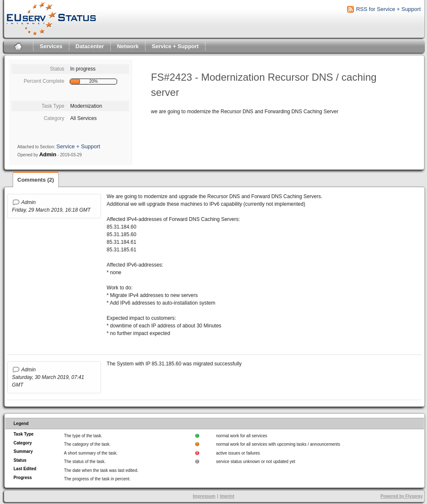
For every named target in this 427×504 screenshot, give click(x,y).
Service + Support (175, 46)
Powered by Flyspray (402, 496)
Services (51, 46)
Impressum (204, 496)
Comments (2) (36, 180)
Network (128, 46)
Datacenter (90, 46)
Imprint (227, 496)
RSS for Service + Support (388, 9)
